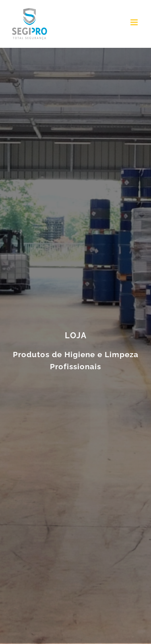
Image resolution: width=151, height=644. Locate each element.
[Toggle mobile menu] (135, 22)
